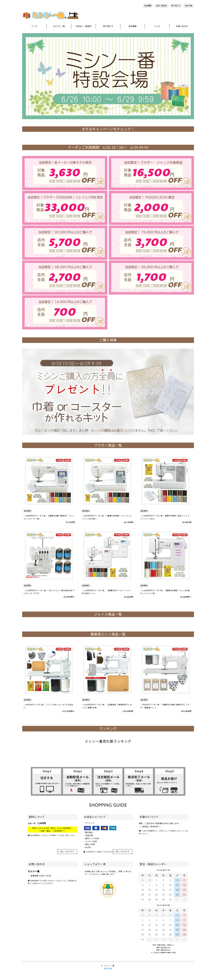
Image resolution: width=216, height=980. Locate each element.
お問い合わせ (182, 26)
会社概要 (148, 6)
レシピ (157, 26)
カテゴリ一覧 (59, 26)
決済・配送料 (161, 6)
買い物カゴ (176, 6)
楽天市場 (189, 6)
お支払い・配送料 (83, 26)
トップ (34, 26)
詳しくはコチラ (67, 851)
